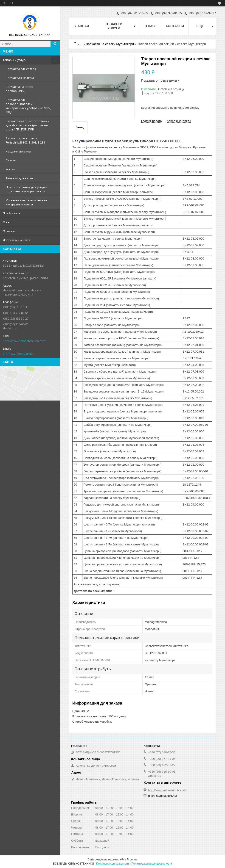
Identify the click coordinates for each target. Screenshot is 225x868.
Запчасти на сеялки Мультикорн (110, 44)
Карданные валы (18, 151)
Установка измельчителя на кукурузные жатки (27, 202)
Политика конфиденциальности (152, 864)
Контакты (175, 26)
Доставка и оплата (17, 240)
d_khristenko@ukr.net (18, 354)
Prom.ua (132, 860)
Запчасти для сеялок (21, 69)
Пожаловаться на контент (113, 864)
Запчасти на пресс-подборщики (20, 89)
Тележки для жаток (20, 178)
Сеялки (11, 160)
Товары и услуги (15, 60)
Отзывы (9, 231)
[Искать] (55, 44)
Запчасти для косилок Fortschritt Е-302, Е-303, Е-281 (25, 140)
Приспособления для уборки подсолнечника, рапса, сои (27, 189)
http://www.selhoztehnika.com (24, 341)
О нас (7, 222)
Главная (81, 26)
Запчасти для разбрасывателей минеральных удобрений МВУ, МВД (28, 106)
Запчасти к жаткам (20, 78)
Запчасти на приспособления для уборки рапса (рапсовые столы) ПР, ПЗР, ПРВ (27, 125)
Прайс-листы (12, 213)
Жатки (10, 169)
